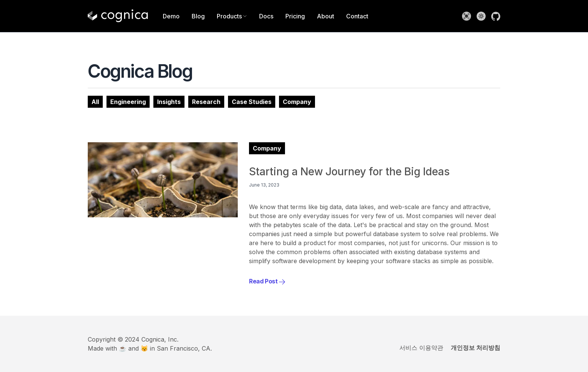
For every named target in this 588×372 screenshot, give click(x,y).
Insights (169, 102)
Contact (357, 16)
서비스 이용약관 (421, 348)
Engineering (128, 102)
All (95, 102)
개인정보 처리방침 (475, 348)
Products (232, 16)
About (325, 16)
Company (297, 102)
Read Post (267, 281)
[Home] (118, 16)
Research (206, 102)
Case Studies (252, 102)
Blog (198, 16)
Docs (266, 16)
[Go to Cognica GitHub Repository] (496, 16)
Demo (171, 16)
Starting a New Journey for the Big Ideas (349, 172)
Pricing (295, 16)
